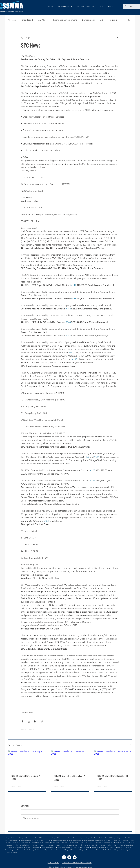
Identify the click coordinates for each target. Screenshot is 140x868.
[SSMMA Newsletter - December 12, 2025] (70, 761)
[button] (129, 20)
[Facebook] (64, 857)
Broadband (27, 20)
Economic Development (65, 20)
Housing (113, 20)
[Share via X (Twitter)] (29, 721)
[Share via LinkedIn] (35, 721)
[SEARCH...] (132, 6)
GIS (102, 20)
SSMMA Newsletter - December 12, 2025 (70, 778)
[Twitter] (69, 857)
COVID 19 (43, 20)
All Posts (12, 20)
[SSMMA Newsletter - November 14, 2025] (113, 761)
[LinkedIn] (75, 857)
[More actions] (117, 38)
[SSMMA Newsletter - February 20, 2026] (27, 761)
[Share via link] (42, 721)
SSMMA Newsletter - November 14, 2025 (113, 778)
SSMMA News (27, 712)
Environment (88, 20)
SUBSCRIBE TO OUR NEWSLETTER (77, 863)
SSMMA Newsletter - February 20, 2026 (26, 778)
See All (129, 745)
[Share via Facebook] (22, 721)
